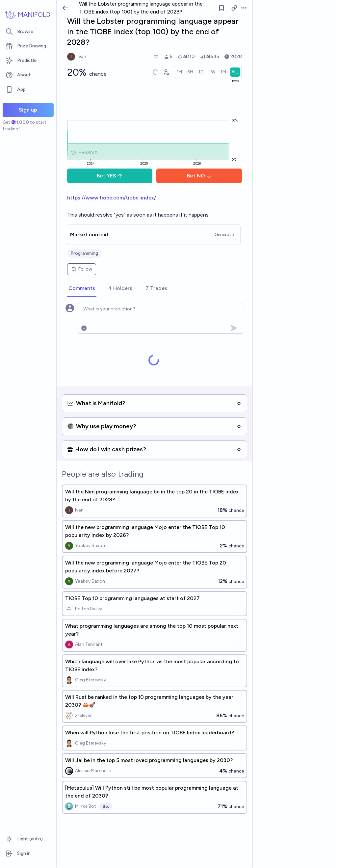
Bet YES (110, 176)
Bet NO (199, 176)
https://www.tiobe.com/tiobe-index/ (112, 198)
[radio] (179, 72)
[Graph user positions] (166, 72)
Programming (84, 253)
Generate (224, 235)
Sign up (28, 110)
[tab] (82, 289)
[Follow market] (221, 8)
